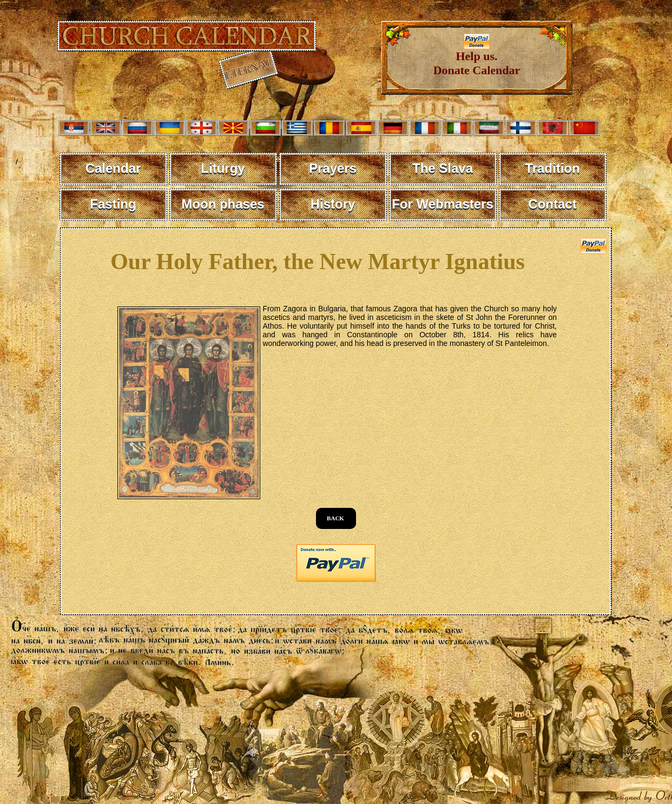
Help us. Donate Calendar (477, 58)
